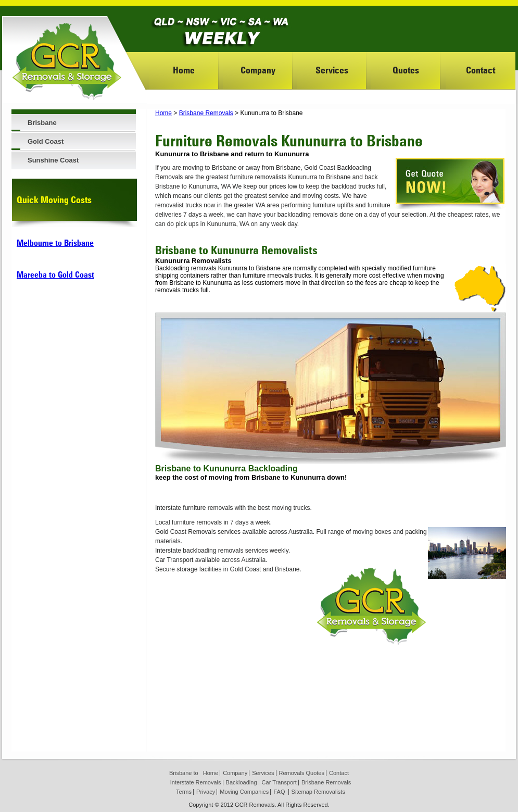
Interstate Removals (196, 782)
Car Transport (279, 782)
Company (258, 70)
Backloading (242, 782)
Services (332, 70)
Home (184, 70)
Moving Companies (244, 792)
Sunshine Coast (53, 160)
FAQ (279, 792)
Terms (184, 792)
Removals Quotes (302, 773)
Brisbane (42, 123)
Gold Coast (46, 141)
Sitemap (302, 792)
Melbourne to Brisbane (55, 243)
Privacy (206, 792)
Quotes (406, 70)
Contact (481, 70)
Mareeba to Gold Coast (55, 275)
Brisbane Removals (206, 113)
